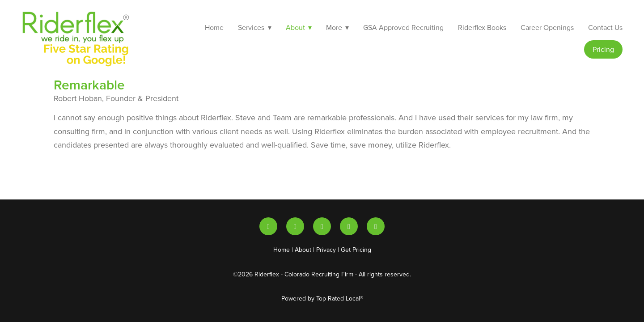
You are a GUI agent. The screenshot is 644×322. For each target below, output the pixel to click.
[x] (322, 226)
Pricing (603, 49)
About (303, 250)
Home (214, 27)
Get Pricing (356, 250)
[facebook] (376, 226)
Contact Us (605, 27)
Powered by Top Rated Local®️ (322, 298)
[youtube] (295, 226)
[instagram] (349, 226)
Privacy (326, 250)
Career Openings (547, 27)
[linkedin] (268, 226)
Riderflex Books (482, 27)
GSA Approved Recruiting (403, 27)
